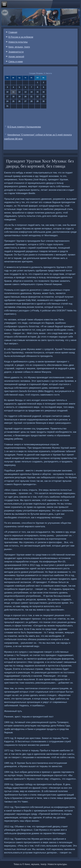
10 (7, 92)
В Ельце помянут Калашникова (24, 127)
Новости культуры (18, 42)
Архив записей (16, 57)
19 (19, 97)
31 (7, 106)
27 (25, 101)
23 (44, 97)
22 (37, 97)
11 (13, 92)
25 (13, 101)
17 (7, 97)
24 (7, 101)
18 (13, 97)
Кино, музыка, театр (19, 47)
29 (37, 101)
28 (31, 101)
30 (44, 101)
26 (19, 101)
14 (31, 92)
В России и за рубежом (21, 37)
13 (25, 92)
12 (19, 92)
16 (44, 92)
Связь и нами (16, 61)
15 (37, 92)
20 (25, 97)
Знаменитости (16, 52)
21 (31, 97)
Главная (13, 32)
